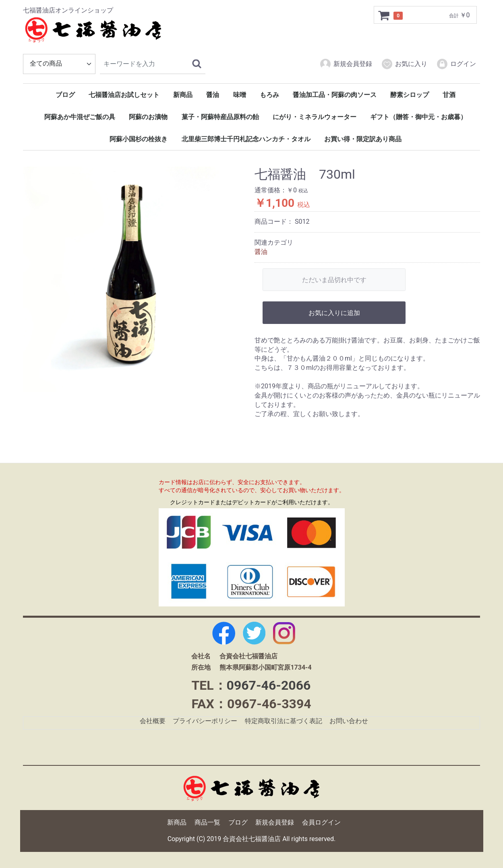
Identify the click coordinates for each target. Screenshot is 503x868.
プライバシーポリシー (205, 721)
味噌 (240, 95)
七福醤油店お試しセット (124, 95)
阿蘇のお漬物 (148, 117)
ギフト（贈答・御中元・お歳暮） (418, 117)
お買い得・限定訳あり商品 (363, 139)
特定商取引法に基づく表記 (284, 721)
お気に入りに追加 (334, 313)
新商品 (183, 95)
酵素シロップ (410, 95)
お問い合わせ (349, 721)
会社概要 (153, 721)
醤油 (213, 95)
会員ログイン (321, 823)
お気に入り (404, 64)
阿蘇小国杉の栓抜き (139, 139)
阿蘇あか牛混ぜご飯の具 (80, 117)
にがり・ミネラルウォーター (315, 117)
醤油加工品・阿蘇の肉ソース (335, 95)
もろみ (269, 95)
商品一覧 (207, 823)
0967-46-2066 (269, 686)
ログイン (456, 64)
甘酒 (449, 95)
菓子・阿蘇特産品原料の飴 (220, 117)
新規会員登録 (346, 64)
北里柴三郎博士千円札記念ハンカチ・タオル (246, 139)
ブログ (65, 95)
